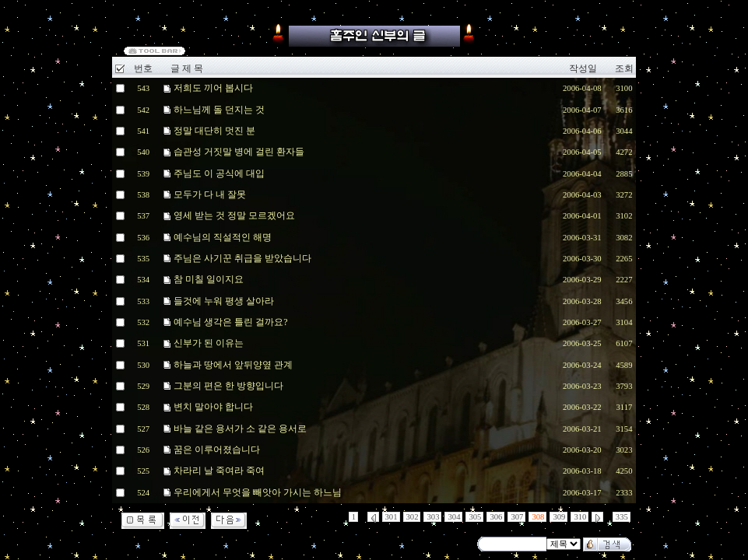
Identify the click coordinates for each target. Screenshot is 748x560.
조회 (624, 68)
